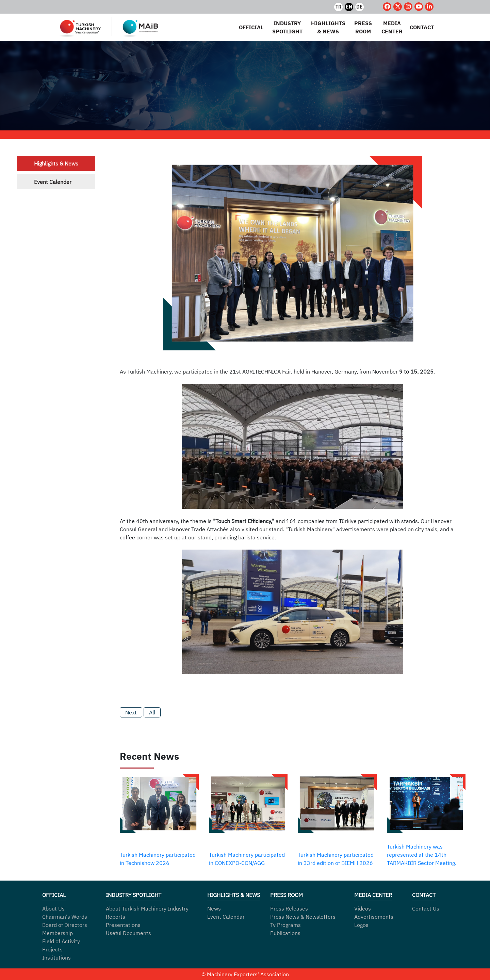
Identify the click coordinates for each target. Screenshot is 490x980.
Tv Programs (285, 925)
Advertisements (374, 917)
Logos (361, 925)
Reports (116, 917)
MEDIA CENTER (392, 27)
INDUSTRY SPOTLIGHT (287, 27)
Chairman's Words (65, 917)
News (214, 908)
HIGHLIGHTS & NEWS (328, 27)
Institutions (56, 958)
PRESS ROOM (363, 27)
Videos (363, 908)
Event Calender (53, 182)
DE (360, 7)
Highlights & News (56, 163)
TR (338, 7)
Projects (52, 949)
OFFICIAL (251, 27)
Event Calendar (226, 917)
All (152, 712)
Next (131, 712)
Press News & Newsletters (303, 917)
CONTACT (422, 27)
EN (349, 7)
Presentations (123, 925)
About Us (53, 908)
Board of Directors (65, 925)
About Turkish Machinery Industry (147, 908)
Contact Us (426, 908)
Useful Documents (128, 933)
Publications (285, 933)
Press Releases (289, 908)
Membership (58, 933)
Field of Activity (61, 941)
